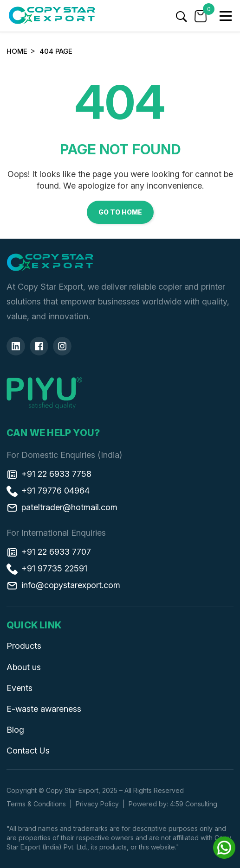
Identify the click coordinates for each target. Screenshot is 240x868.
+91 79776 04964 (48, 490)
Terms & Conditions (36, 804)
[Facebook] (39, 346)
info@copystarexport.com (63, 585)
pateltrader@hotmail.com (62, 507)
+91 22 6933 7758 (49, 474)
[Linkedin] (16, 346)
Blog (15, 730)
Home (17, 51)
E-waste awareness (44, 709)
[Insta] (62, 346)
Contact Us (28, 751)
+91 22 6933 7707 (49, 551)
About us (24, 667)
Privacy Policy (97, 804)
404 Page (56, 51)
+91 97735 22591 (47, 568)
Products (24, 646)
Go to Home (120, 212)
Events (19, 688)
